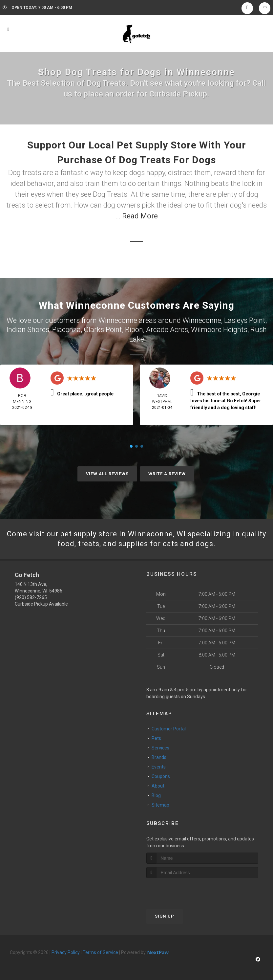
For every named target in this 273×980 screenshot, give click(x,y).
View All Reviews (107, 474)
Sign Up (165, 916)
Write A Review (167, 474)
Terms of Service (100, 952)
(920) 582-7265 (31, 597)
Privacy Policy (66, 952)
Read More (140, 216)
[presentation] (181, 891)
